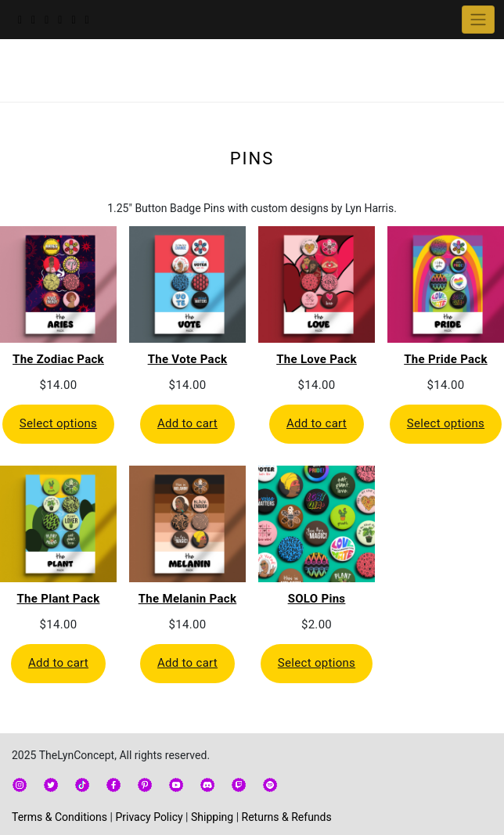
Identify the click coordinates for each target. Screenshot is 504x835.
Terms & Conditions (59, 817)
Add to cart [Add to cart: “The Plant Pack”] (58, 663)
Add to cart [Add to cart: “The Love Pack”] (317, 423)
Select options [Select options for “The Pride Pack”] (446, 423)
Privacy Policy (149, 817)
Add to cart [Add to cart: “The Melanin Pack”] (187, 663)
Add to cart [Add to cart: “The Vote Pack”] (187, 423)
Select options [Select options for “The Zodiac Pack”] (58, 423)
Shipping (212, 817)
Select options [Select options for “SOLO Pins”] (317, 663)
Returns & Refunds (287, 817)
